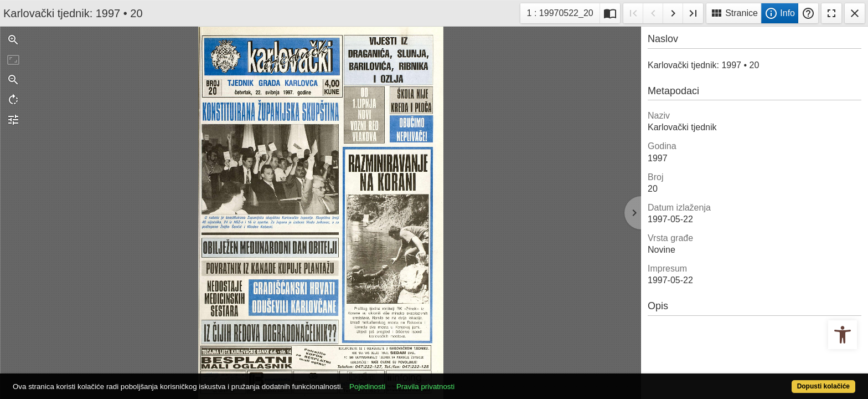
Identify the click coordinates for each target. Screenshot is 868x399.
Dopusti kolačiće (777, 380)
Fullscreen (831, 13)
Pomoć (808, 13)
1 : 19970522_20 (561, 12)
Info (780, 13)
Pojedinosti (410, 380)
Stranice (734, 13)
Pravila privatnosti (469, 380)
